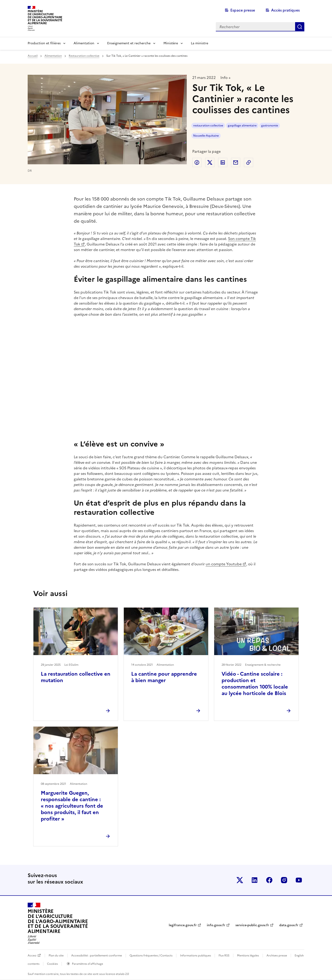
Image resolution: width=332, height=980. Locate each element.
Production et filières (44, 43)
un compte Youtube (224, 564)
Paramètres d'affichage (87, 964)
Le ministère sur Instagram (284, 880)
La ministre (200, 43)
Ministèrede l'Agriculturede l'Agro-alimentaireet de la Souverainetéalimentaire (45, 17)
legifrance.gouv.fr (183, 925)
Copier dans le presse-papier (249, 162)
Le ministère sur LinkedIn (255, 880)
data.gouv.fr (289, 925)
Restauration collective (84, 56)
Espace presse (243, 10)
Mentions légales (248, 956)
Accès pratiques (285, 10)
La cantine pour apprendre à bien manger (164, 677)
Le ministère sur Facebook (269, 880)
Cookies (52, 964)
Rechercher (300, 27)
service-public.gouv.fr (252, 925)
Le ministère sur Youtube (299, 880)
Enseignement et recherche (129, 43)
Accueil (33, 56)
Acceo (32, 956)
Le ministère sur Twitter (240, 880)
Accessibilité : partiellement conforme (97, 956)
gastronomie (270, 126)
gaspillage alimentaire (242, 126)
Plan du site (56, 956)
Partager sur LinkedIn (223, 162)
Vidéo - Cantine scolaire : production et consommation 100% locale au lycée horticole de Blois (255, 684)
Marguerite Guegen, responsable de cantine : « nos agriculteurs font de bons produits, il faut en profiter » (72, 806)
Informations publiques (196, 956)
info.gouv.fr (216, 925)
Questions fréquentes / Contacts (151, 956)
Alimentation (84, 43)
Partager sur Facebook (197, 162)
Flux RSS (224, 956)
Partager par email (236, 162)
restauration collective (208, 126)
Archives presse (277, 956)
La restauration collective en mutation (76, 677)
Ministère (171, 43)
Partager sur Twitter (210, 162)
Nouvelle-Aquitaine (206, 136)
